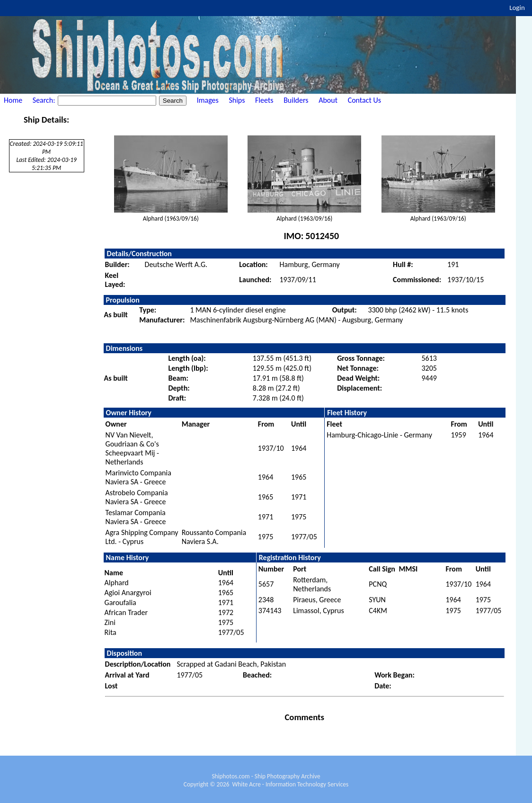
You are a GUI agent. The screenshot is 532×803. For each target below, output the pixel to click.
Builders (296, 100)
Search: (45, 100)
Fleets (264, 100)
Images (208, 100)
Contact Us (364, 100)
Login (517, 8)
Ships (237, 100)
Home (13, 100)
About (328, 100)
